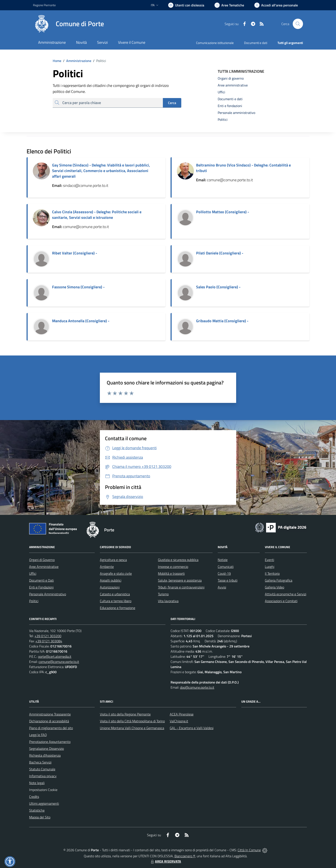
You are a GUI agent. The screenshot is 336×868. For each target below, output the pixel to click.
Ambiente (107, 567)
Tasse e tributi (228, 580)
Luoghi (270, 567)
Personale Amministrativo (48, 594)
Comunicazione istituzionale (215, 43)
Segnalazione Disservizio (46, 749)
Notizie (223, 560)
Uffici (33, 573)
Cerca (172, 103)
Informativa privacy (43, 776)
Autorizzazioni (110, 587)
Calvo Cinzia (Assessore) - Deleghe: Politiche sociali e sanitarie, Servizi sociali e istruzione (97, 215)
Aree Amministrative (44, 567)
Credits (34, 797)
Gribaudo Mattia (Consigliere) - (222, 321)
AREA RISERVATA (165, 861)
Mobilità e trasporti (171, 573)
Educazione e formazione (118, 608)
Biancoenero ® (185, 856)
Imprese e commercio (173, 567)
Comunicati (226, 567)
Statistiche (37, 810)
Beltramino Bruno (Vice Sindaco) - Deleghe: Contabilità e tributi (243, 168)
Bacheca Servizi (40, 762)
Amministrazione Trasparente (50, 714)
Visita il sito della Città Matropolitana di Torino (132, 721)
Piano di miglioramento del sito (51, 728)
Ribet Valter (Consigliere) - (75, 253)
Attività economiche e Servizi (286, 594)
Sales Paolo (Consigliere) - (218, 287)
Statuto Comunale (42, 769)
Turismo (163, 594)
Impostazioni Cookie (43, 790)
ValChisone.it (179, 721)
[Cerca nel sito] (298, 24)
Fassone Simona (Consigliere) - (78, 287)
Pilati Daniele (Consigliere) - (220, 253)
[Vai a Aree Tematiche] (229, 5)
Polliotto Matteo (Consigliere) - (223, 212)
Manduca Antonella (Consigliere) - (81, 321)
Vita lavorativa (168, 601)
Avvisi (222, 587)
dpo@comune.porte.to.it (197, 687)
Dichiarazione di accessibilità (49, 721)
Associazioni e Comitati (281, 601)
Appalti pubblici (111, 580)
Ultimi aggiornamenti (44, 803)
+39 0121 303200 (48, 636)
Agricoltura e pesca (113, 560)
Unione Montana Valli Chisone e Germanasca (132, 728)
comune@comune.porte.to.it (59, 662)
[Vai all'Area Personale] (276, 5)
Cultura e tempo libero (116, 601)
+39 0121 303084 (49, 641)
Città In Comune (249, 850)
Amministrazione (76, 61)
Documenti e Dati (41, 580)
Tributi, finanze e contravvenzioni (181, 587)
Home (57, 61)
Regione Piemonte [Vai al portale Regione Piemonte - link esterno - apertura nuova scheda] (44, 5)
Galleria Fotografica (279, 580)
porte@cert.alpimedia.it (55, 656)
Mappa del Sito (40, 817)
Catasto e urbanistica (115, 594)
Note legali (37, 783)
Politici (34, 601)
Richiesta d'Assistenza (45, 755)
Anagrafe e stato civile (116, 573)
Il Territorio (272, 573)
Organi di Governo (42, 560)
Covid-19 (224, 573)
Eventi (269, 560)
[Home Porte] (68, 24)
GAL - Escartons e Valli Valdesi (192, 728)
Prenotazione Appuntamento (50, 742)
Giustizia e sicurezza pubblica (178, 560)
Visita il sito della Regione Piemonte (125, 714)
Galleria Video (274, 587)
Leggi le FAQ (38, 735)
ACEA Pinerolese (182, 714)
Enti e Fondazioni (41, 587)
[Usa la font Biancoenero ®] (186, 5)
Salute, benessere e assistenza (180, 580)
